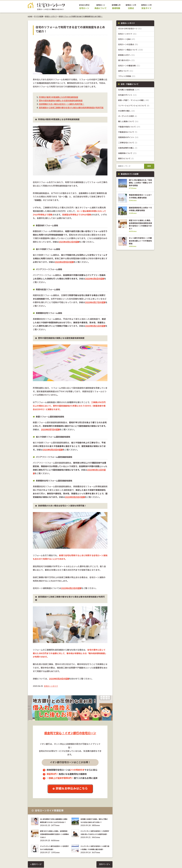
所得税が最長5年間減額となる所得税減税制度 (60, 97)
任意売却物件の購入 (128, 148)
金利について (126, 71)
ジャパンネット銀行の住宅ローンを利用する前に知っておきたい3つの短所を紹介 (95, 841)
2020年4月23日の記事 (72, 592)
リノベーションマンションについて (134, 106)
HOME (30, 17)
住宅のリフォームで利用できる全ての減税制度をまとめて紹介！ (81, 17)
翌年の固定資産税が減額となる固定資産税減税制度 (62, 101)
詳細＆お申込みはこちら (72, 792)
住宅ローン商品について (131, 50)
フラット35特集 (127, 76)
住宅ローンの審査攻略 (129, 66)
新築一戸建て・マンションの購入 (134, 101)
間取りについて (126, 159)
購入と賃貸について (128, 122)
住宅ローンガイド (51, 17)
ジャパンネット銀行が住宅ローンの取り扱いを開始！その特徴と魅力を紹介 (95, 856)
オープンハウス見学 (128, 116)
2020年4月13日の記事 (69, 246)
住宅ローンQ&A (127, 39)
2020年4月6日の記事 (95, 282)
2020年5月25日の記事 (75, 501)
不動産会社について (128, 132)
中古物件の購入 (127, 111)
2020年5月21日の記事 (96, 330)
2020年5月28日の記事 (59, 682)
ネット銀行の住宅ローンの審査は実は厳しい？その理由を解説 (140, 246)
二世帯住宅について (128, 143)
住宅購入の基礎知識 (129, 90)
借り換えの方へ (127, 61)
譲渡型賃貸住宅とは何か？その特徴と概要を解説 (140, 213)
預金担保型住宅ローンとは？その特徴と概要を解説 (140, 198)
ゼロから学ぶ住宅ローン (130, 29)
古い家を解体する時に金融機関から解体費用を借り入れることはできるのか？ (54, 826)
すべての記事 (39, 17)
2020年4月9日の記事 (65, 266)
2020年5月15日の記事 (53, 453)
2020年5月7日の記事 (51, 433)
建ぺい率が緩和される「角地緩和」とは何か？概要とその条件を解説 (140, 183)
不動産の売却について (129, 127)
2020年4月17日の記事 (96, 306)
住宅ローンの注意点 (128, 45)
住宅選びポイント (127, 95)
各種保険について (127, 154)
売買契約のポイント (128, 138)
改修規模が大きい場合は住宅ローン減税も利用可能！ (63, 104)
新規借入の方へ (127, 55)
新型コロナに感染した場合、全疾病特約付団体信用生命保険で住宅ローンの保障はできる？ (54, 841)
